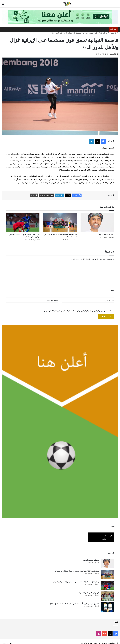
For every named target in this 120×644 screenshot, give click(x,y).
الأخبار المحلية (105, 33)
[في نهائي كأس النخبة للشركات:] (108, 592)
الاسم (112, 290)
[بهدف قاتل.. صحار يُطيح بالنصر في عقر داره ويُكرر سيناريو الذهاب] (23, 223)
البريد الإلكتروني (108, 300)
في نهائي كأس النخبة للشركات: (88, 589)
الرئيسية (114, 33)
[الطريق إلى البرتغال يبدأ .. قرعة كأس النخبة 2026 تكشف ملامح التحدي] (108, 603)
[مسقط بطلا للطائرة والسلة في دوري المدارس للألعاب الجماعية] (60, 223)
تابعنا (116, 618)
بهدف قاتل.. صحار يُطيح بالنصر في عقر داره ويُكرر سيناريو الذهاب (76, 578)
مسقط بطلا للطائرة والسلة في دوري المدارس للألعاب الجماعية (77, 567)
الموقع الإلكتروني (52, 300)
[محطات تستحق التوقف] (97, 223)
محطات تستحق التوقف (106, 234)
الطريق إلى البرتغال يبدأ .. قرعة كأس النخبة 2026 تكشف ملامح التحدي (74, 600)
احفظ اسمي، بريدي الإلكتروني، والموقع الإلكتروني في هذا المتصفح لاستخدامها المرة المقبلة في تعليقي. (78, 311)
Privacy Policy (7, 640)
